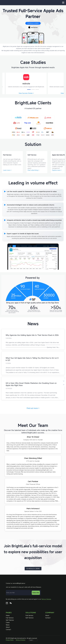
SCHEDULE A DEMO (33, 23)
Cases (8, 622)
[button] (29, 90)
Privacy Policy (10, 640)
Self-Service (10, 620)
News (8, 625)
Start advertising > (33, 170)
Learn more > (7, 170)
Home (8, 615)
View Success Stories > (26, 93)
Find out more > (33, 408)
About (8, 627)
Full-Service (10, 618)
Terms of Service (46, 599)
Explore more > (57, 170)
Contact (8, 630)
